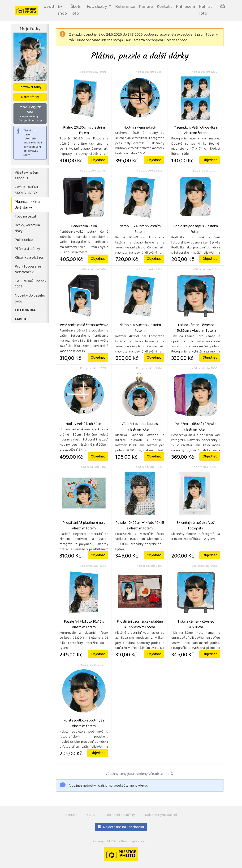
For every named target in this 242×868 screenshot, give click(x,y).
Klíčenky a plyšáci (29, 258)
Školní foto (77, 10)
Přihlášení (185, 7)
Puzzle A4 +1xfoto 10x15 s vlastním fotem (84, 625)
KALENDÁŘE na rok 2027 (30, 284)
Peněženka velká (84, 226)
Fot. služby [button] (97, 7)
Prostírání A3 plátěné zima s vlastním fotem (84, 526)
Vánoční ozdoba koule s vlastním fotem (140, 427)
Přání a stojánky (27, 249)
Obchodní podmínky (120, 815)
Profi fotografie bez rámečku (28, 270)
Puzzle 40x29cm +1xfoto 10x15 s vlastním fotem (140, 526)
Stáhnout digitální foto (30, 114)
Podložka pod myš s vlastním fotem (196, 229)
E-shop (62, 10)
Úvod (49, 7)
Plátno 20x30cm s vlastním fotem (84, 131)
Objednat (98, 160)
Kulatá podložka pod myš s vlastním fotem (84, 724)
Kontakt (164, 7)
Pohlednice (24, 240)
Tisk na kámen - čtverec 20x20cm (196, 625)
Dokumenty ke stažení (161, 815)
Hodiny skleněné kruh (140, 128)
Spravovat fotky (30, 87)
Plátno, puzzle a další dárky (27, 205)
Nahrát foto (205, 10)
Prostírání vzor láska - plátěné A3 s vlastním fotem (140, 625)
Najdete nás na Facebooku (121, 827)
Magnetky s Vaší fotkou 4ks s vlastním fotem (196, 131)
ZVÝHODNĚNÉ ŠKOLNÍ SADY (27, 190)
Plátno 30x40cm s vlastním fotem (140, 229)
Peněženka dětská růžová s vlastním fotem (196, 427)
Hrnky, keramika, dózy (28, 228)
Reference (125, 7)
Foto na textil (25, 217)
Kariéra (146, 7)
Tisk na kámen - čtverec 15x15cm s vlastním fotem (196, 328)
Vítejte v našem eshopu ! (27, 176)
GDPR (91, 815)
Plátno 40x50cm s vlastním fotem (140, 328)
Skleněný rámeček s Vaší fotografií (196, 526)
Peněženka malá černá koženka (84, 325)
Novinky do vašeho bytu (30, 299)
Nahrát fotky (30, 97)
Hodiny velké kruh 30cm (84, 424)
